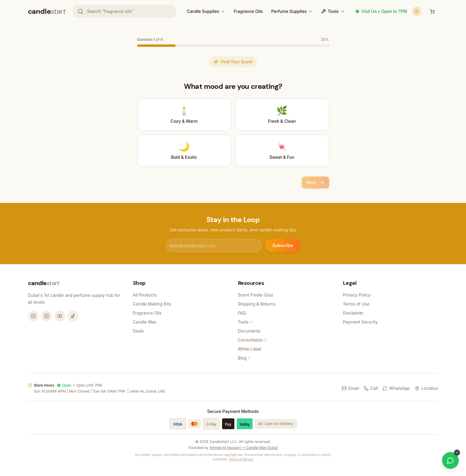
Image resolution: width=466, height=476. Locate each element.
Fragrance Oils (248, 11)
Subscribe (283, 245)
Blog (245, 358)
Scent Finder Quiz (256, 295)
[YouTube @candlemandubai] (60, 316)
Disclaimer (353, 313)
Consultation (253, 340)
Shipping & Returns (257, 304)
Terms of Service (241, 459)
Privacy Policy (357, 295)
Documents (249, 331)
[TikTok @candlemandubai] (73, 316)
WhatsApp (396, 388)
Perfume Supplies (289, 11)
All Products (145, 295)
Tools (333, 11)
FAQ (242, 313)
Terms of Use (356, 304)
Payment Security (361, 322)
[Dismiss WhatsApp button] (457, 453)
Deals (138, 331)
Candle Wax (145, 322)
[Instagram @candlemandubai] (33, 316)
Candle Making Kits (152, 304)
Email (350, 388)
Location (427, 388)
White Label (250, 349)
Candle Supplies (203, 11)
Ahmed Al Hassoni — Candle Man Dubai (244, 448)
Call (371, 388)
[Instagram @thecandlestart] (47, 316)
